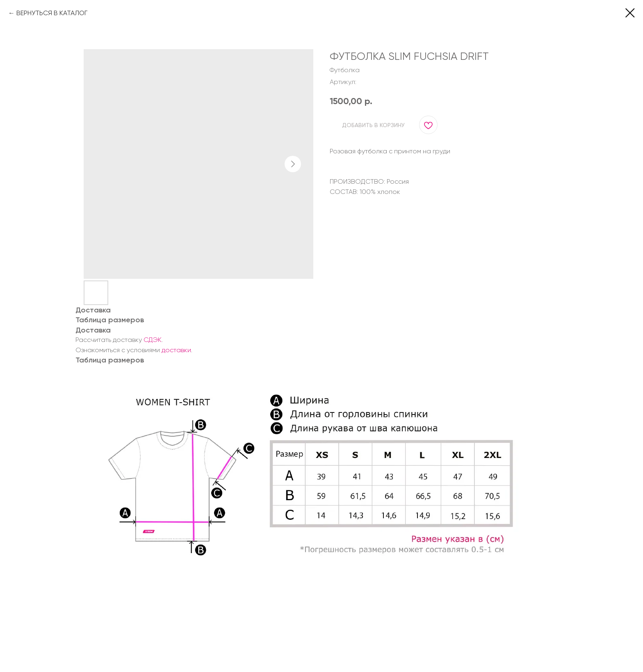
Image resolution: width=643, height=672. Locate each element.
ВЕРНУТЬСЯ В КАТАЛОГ (52, 13)
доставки (176, 350)
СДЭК (153, 340)
